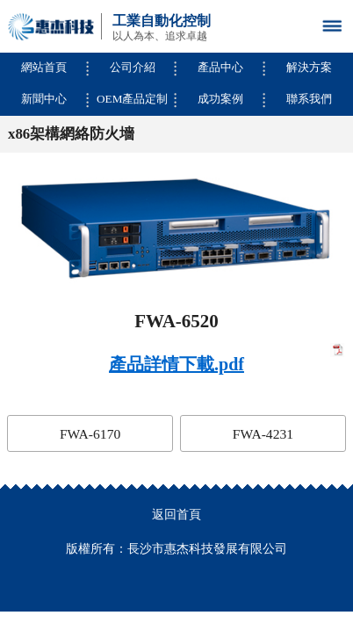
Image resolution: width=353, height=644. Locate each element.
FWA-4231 (263, 434)
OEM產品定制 (132, 99)
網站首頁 (44, 67)
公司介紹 (133, 67)
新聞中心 (44, 99)
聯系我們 (309, 99)
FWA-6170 (90, 434)
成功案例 (220, 99)
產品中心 (220, 67)
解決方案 (309, 67)
